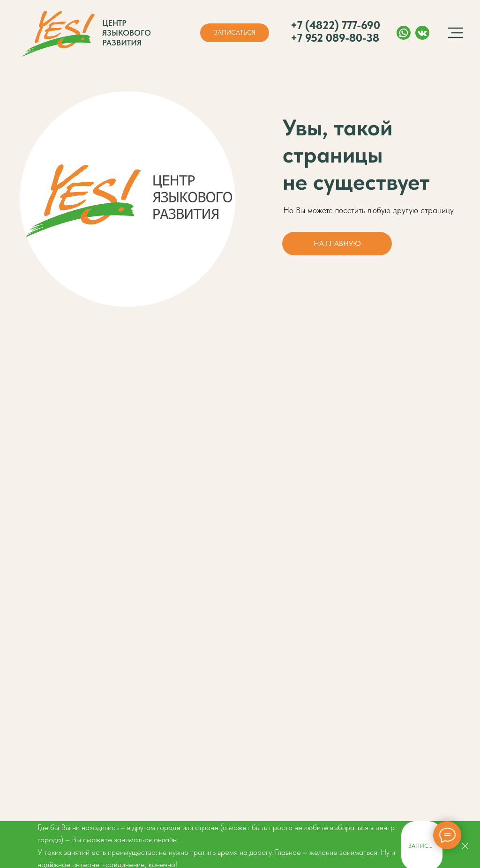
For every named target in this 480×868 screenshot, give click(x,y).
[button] (235, 33)
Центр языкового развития (127, 33)
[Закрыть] (465, 846)
